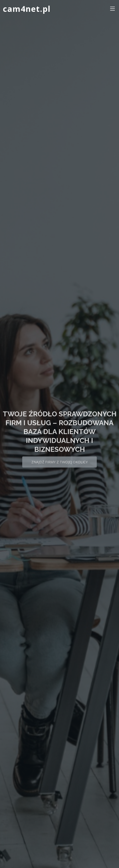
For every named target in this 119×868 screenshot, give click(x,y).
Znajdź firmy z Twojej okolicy (59, 464)
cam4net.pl (27, 9)
